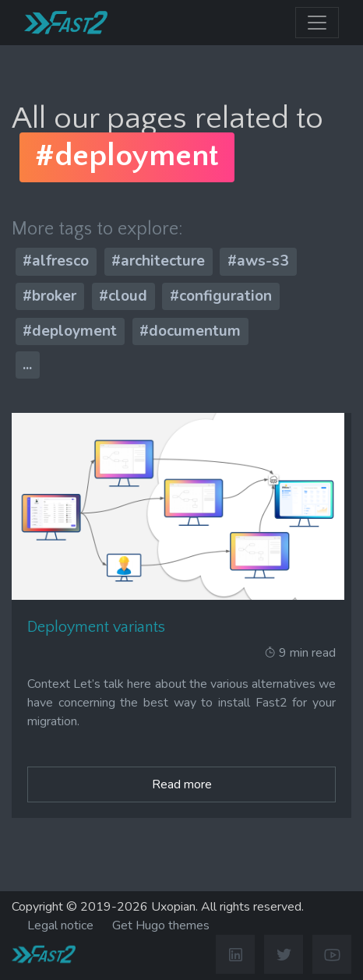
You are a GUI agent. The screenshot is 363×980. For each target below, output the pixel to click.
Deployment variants (96, 627)
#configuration (221, 296)
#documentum (190, 330)
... (27, 365)
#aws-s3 (258, 261)
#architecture (158, 261)
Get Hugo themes (161, 925)
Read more (182, 784)
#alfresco (56, 261)
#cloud (123, 296)
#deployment (70, 330)
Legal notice (60, 925)
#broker (49, 296)
